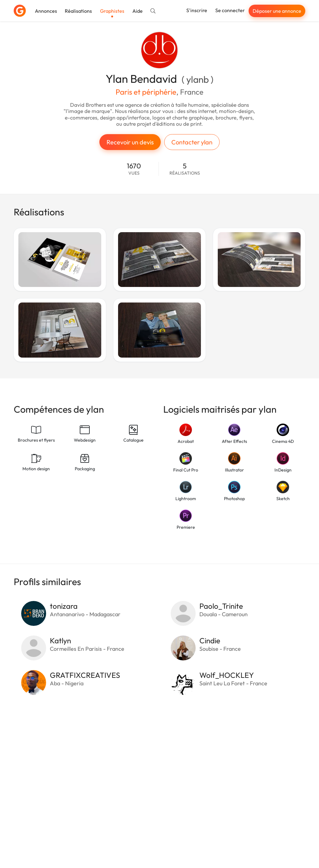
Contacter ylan (192, 142)
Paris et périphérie (146, 92)
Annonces (46, 11)
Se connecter (230, 10)
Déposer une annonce (277, 11)
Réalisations (78, 11)
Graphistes (112, 11)
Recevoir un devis (130, 142)
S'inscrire (197, 10)
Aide (138, 11)
